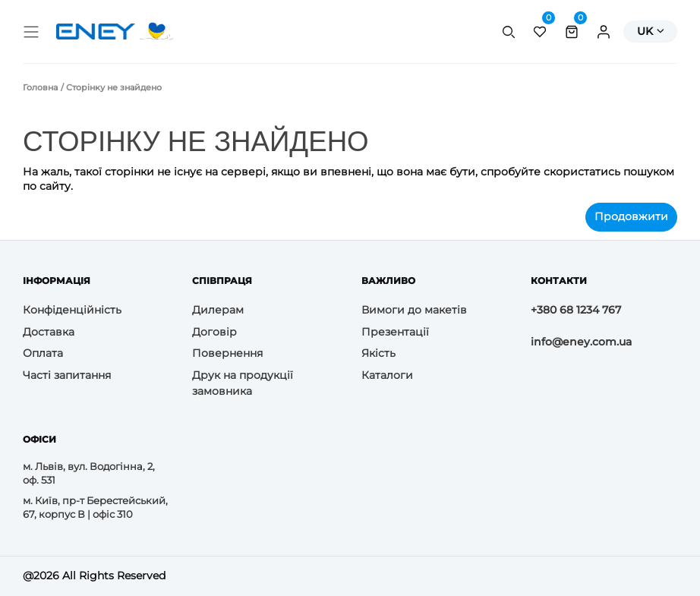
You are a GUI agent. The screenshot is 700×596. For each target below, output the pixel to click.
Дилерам (218, 310)
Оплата (43, 353)
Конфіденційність (72, 310)
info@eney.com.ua (581, 342)
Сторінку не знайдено (114, 87)
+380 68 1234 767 (576, 310)
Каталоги (387, 375)
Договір (214, 332)
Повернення (227, 353)
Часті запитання (67, 375)
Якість (378, 353)
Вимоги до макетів (414, 310)
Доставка (49, 332)
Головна (40, 87)
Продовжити (631, 216)
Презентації (395, 332)
